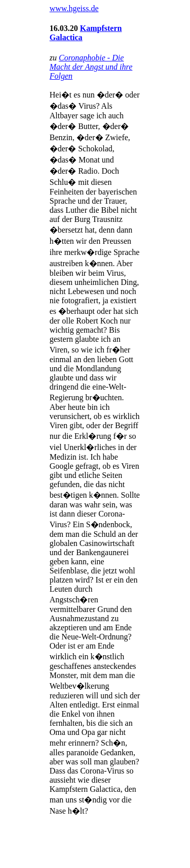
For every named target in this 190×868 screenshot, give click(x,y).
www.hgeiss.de (74, 8)
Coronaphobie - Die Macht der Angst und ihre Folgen (91, 67)
